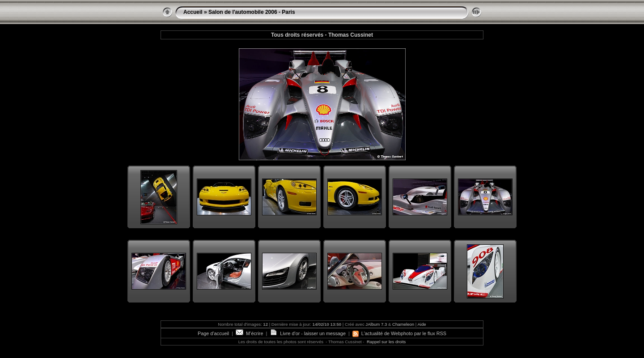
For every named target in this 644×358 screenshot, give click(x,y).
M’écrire (249, 333)
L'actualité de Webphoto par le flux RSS (399, 333)
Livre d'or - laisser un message (308, 333)
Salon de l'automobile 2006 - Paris (252, 12)
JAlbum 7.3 (376, 324)
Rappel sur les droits (386, 342)
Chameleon (403, 324)
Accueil (193, 12)
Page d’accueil (213, 333)
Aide (422, 324)
